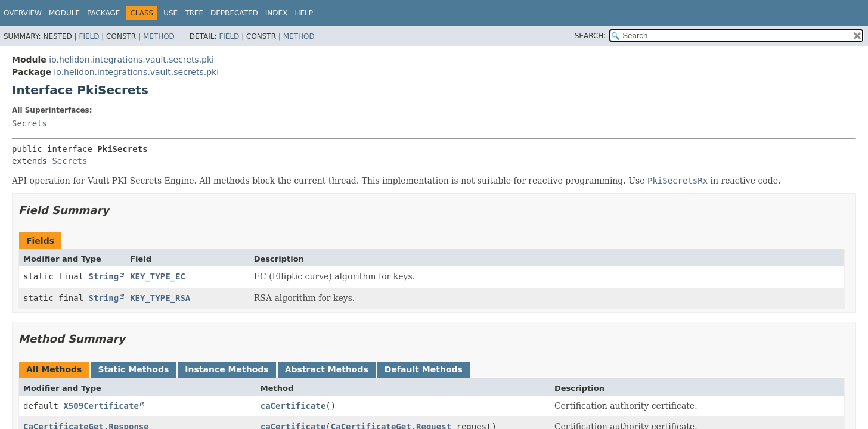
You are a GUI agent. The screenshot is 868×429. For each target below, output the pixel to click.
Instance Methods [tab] (227, 369)
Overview (23, 13)
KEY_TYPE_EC (158, 276)
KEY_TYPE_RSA (160, 298)
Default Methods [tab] (424, 369)
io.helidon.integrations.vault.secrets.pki (131, 60)
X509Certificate (101, 406)
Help (304, 13)
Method (159, 36)
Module (64, 13)
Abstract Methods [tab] (327, 369)
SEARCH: (590, 36)
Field (89, 36)
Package (103, 13)
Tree (194, 13)
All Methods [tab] (54, 369)
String (104, 276)
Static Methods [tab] (133, 369)
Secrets (30, 123)
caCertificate (293, 406)
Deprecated (234, 13)
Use (170, 13)
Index (277, 13)
